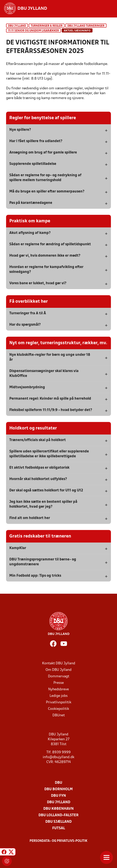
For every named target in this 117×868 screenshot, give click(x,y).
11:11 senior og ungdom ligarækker (34, 31)
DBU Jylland (17, 26)
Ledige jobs (59, 696)
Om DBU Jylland (58, 670)
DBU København (58, 809)
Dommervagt (59, 676)
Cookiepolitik (58, 709)
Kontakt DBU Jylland (59, 663)
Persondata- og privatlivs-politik (58, 841)
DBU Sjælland (58, 822)
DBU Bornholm (58, 789)
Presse (59, 683)
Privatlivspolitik (59, 702)
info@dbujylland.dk (58, 757)
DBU (58, 783)
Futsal (59, 828)
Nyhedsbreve (58, 689)
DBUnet (59, 715)
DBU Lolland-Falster (58, 815)
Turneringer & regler (47, 26)
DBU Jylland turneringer (86, 26)
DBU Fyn (58, 796)
